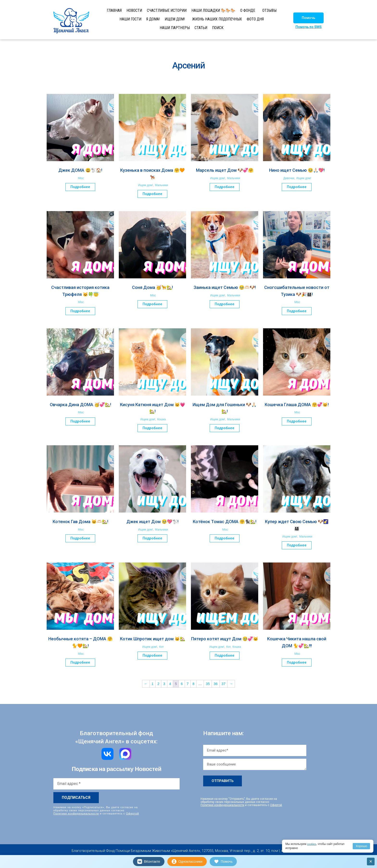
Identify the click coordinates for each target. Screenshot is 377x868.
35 (208, 684)
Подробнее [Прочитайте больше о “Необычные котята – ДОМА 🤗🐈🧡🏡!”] (80, 662)
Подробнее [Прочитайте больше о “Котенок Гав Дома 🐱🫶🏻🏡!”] (80, 538)
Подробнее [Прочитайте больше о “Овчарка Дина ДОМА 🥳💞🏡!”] (80, 421)
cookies (312, 844)
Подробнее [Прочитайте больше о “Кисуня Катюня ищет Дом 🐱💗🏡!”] (152, 428)
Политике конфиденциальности (76, 813)
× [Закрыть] (371, 861)
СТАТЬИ (201, 28)
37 (223, 684)
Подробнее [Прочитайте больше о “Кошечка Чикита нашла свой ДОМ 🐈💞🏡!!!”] (297, 662)
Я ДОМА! (153, 19)
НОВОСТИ (134, 10)
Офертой (132, 813)
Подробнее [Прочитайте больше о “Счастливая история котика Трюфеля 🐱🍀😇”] (80, 311)
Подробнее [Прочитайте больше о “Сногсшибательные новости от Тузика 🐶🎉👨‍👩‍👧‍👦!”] (297, 311)
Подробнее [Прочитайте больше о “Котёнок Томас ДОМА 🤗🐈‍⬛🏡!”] (225, 538)
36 (216, 684)
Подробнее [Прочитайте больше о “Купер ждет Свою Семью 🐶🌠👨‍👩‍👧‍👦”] (297, 545)
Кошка (161, 419)
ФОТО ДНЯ (255, 19)
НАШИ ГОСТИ (130, 19)
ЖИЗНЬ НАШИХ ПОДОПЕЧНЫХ (217, 19)
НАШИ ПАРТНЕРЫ (175, 28)
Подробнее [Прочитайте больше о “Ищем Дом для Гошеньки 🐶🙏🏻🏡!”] (225, 428)
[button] (308, 18)
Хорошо (361, 846)
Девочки (289, 178)
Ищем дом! (145, 185)
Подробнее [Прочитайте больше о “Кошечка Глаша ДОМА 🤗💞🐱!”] (297, 421)
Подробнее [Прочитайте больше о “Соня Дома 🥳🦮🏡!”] (152, 304)
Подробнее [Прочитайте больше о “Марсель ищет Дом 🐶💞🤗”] (225, 187)
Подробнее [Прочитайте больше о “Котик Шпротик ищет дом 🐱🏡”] (152, 655)
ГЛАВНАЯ (114, 10)
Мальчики (162, 185)
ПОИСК (218, 28)
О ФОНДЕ (248, 10)
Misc (81, 178)
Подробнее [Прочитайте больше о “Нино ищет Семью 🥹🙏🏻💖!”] (297, 187)
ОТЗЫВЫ (269, 10)
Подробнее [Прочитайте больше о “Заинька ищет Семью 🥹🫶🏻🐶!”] (225, 304)
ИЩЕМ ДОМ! (175, 19)
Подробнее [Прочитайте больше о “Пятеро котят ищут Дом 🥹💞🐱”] (225, 655)
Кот (161, 647)
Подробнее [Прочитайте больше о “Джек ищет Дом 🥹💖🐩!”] (152, 538)
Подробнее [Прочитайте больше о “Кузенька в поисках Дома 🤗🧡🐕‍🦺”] (152, 194)
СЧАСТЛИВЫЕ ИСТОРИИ (167, 10)
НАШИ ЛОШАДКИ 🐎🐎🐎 (213, 10)
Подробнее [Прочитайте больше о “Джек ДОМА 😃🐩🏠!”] (80, 187)
